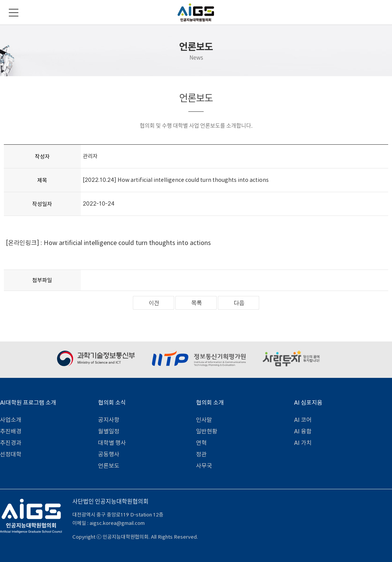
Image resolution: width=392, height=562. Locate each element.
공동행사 (109, 454)
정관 (201, 454)
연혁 (201, 443)
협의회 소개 (210, 403)
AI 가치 (303, 443)
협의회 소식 (112, 403)
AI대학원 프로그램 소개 (28, 403)
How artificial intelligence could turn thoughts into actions (127, 243)
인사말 (204, 420)
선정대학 (11, 454)
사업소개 (11, 420)
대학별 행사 (112, 443)
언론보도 (109, 466)
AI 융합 (303, 431)
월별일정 (109, 431)
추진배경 (11, 431)
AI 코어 (303, 420)
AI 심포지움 (308, 403)
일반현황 (207, 431)
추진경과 (11, 443)
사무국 (204, 466)
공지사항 (109, 420)
